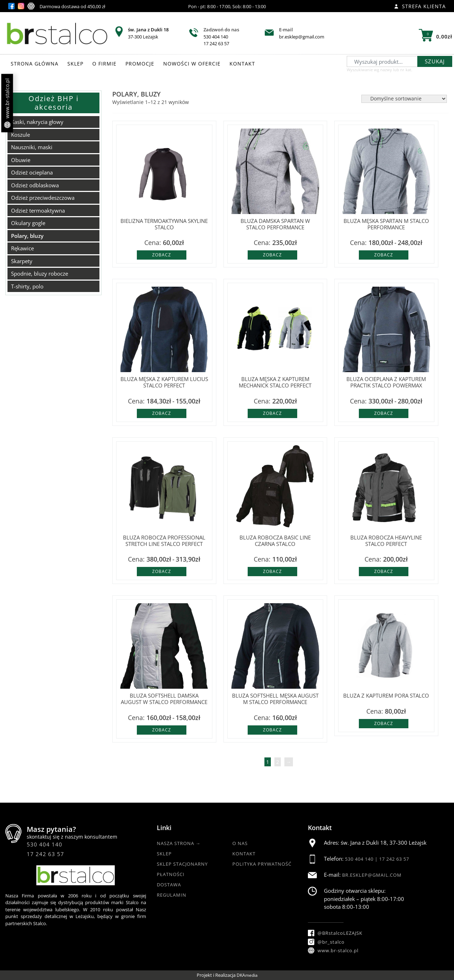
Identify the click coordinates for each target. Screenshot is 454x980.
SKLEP (75, 64)
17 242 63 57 (216, 43)
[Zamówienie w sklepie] (404, 99)
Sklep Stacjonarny (182, 864)
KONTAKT (242, 64)
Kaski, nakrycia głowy (37, 122)
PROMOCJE (140, 64)
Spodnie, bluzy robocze (40, 273)
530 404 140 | (362, 859)
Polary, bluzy (27, 236)
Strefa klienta (420, 6)
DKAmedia (247, 975)
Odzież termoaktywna (38, 210)
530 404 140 (216, 37)
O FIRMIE (104, 64)
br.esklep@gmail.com (302, 37)
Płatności (171, 874)
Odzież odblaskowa (35, 185)
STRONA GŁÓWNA (35, 64)
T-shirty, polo (27, 286)
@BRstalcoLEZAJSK (335, 933)
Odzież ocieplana (32, 172)
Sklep (164, 854)
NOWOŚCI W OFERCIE (192, 64)
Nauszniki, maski (32, 147)
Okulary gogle (28, 223)
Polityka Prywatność (262, 864)
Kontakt (244, 854)
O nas (240, 843)
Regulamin (172, 895)
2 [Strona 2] (278, 762)
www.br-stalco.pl (7, 103)
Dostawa (169, 885)
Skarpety (22, 261)
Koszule (20, 135)
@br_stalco (326, 942)
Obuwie (21, 160)
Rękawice (22, 248)
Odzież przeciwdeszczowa (43, 198)
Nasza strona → (179, 843)
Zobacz (162, 255)
